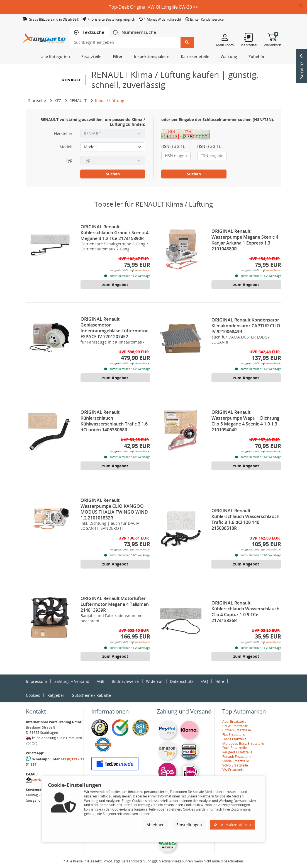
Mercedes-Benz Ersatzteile (243, 744)
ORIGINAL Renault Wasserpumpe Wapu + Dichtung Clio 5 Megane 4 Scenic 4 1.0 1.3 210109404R (245, 421)
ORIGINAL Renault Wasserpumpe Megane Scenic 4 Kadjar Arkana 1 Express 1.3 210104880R (245, 240)
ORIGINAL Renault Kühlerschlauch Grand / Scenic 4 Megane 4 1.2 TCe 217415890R (114, 233)
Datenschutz (182, 681)
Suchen (113, 174)
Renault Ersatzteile (237, 757)
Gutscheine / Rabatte (91, 695)
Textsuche (93, 32)
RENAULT (78, 101)
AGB (101, 681)
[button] (303, 6)
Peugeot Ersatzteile (237, 752)
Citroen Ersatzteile (237, 730)
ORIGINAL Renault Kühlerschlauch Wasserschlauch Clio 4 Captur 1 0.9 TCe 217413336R (245, 612)
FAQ (204, 681)
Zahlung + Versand (72, 681)
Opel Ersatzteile (235, 748)
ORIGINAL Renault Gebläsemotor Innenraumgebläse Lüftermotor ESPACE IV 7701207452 (114, 328)
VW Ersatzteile (233, 770)
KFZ (58, 101)
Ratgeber (56, 695)
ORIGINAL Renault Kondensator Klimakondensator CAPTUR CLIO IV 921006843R (246, 326)
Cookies (33, 695)
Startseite (37, 101)
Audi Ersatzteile (234, 721)
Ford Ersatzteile (234, 739)
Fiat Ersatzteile (234, 735)
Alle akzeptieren (232, 825)
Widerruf (154, 681)
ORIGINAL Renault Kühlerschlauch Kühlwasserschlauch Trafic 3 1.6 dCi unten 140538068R (114, 421)
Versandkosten (142, 270)
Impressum (36, 681)
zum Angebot (115, 285)
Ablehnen (156, 825)
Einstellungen (189, 825)
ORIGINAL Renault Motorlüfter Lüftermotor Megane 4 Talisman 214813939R (115, 604)
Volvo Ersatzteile (235, 765)
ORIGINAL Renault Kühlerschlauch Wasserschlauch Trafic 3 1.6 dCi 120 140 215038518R (245, 519)
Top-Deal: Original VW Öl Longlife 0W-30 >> (153, 7)
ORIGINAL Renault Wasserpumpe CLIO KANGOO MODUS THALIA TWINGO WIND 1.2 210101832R (114, 509)
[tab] (89, 32)
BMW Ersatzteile (235, 726)
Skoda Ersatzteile (236, 761)
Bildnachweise (125, 681)
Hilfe (220, 681)
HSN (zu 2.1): (173, 146)
